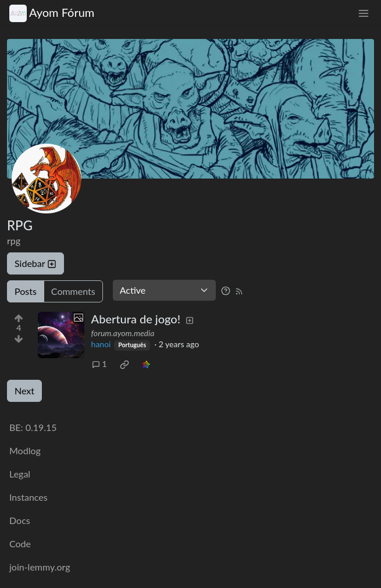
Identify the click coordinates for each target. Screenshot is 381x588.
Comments (73, 291)
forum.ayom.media (123, 333)
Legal (20, 474)
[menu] (364, 13)
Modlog (25, 450)
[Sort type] (164, 290)
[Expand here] (61, 335)
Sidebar (35, 263)
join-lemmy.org (40, 567)
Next (24, 391)
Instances (29, 497)
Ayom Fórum (52, 13)
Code (20, 544)
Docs (20, 520)
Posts (26, 291)
